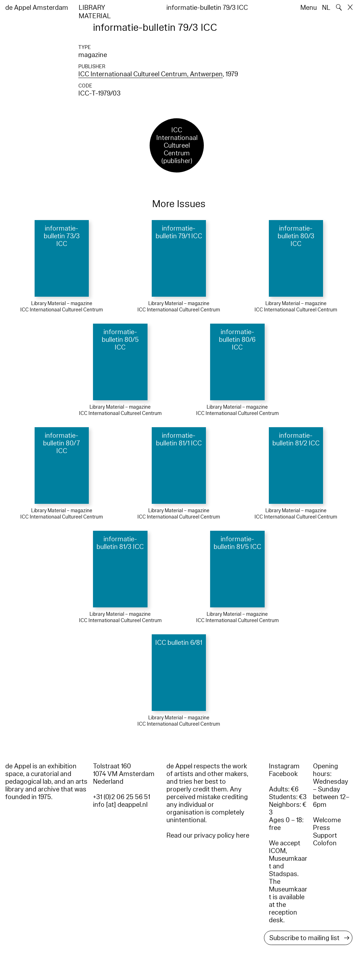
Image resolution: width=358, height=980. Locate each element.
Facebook (283, 774)
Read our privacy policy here (208, 836)
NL (326, 8)
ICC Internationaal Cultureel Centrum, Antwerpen (151, 74)
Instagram (284, 766)
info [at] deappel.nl (120, 805)
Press (321, 828)
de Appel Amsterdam (37, 8)
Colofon (325, 843)
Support (325, 836)
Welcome (327, 820)
